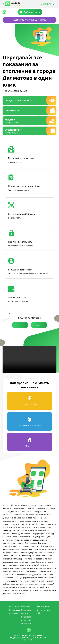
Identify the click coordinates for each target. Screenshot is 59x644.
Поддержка (26, 606)
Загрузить (46, 4)
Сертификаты (43, 606)
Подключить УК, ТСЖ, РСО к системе (30, 20)
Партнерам (14, 614)
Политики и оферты (26, 611)
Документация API (44, 611)
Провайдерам (15, 610)
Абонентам (14, 606)
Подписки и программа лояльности (26, 620)
